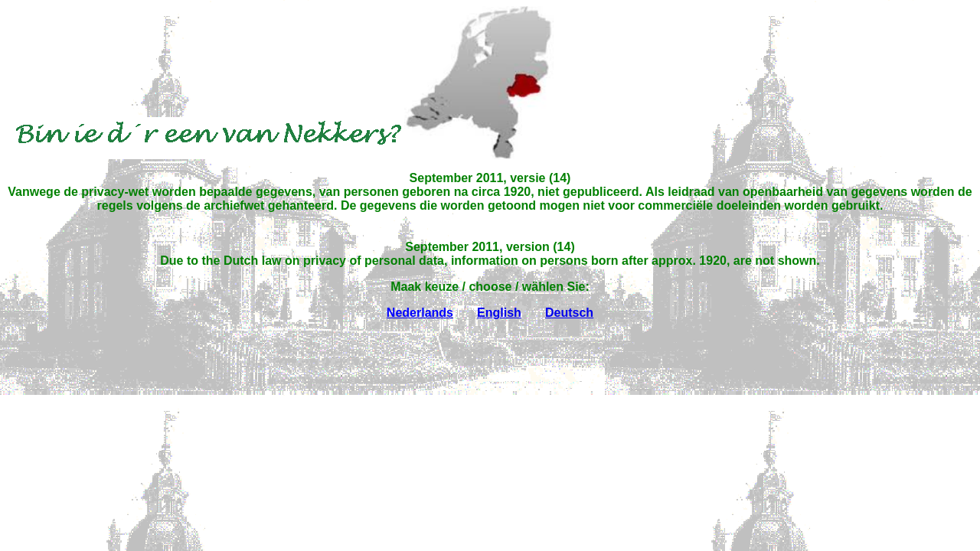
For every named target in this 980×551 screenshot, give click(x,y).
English (499, 313)
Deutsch (569, 313)
